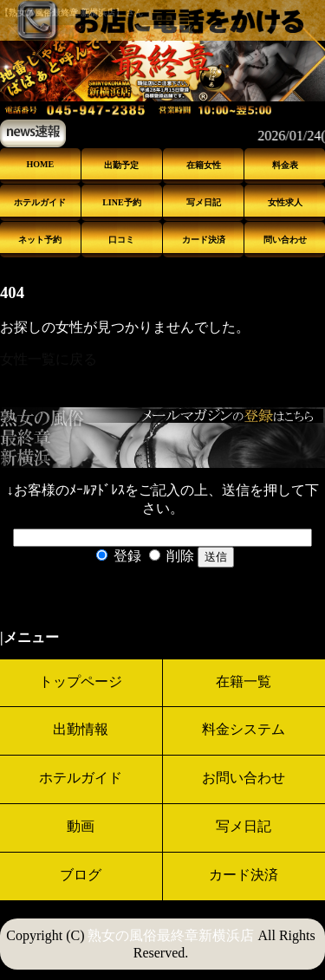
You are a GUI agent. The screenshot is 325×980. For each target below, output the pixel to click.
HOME (40, 164)
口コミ (121, 240)
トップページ (81, 681)
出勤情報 (81, 729)
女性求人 (285, 202)
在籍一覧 (244, 681)
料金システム (244, 729)
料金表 (285, 165)
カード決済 (204, 240)
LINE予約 (121, 202)
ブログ (81, 875)
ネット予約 (40, 240)
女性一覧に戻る (49, 359)
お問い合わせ (244, 778)
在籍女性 (204, 165)
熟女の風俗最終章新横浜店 (171, 935)
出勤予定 (121, 165)
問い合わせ (285, 240)
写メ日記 (204, 202)
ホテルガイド (40, 202)
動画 (81, 826)
